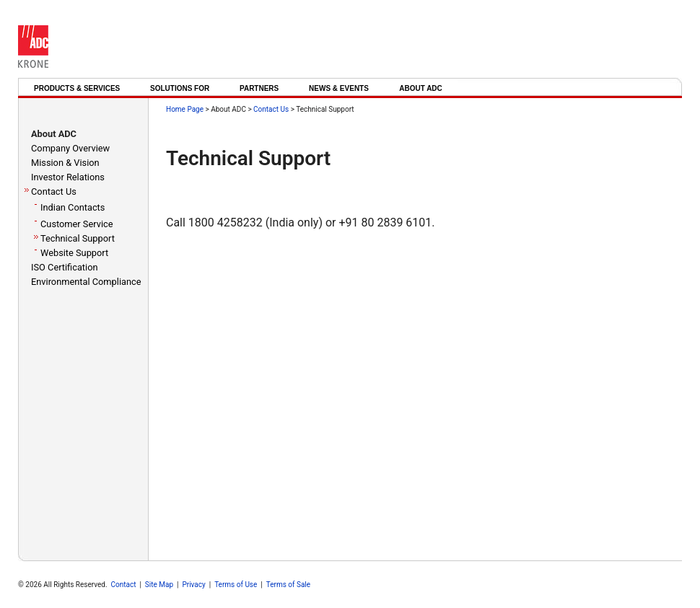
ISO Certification (65, 267)
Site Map (159, 585)
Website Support (74, 253)
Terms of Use (236, 585)
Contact (124, 585)
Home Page (185, 109)
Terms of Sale (288, 585)
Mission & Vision (65, 163)
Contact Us (54, 191)
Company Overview (70, 148)
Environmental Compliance (86, 282)
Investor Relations (68, 177)
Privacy (193, 585)
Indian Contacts (73, 207)
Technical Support (78, 238)
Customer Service (77, 224)
